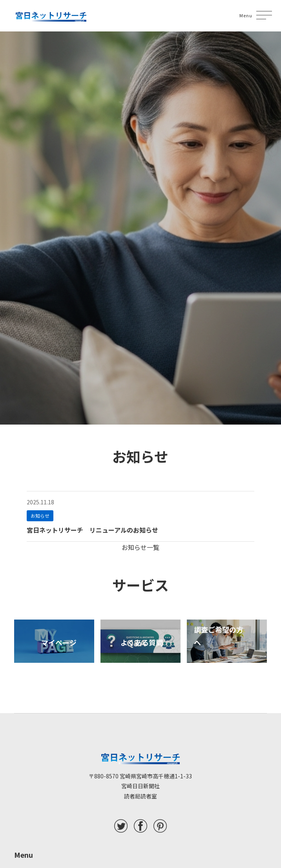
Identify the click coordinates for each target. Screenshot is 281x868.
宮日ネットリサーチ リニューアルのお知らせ (92, 530)
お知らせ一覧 (140, 547)
